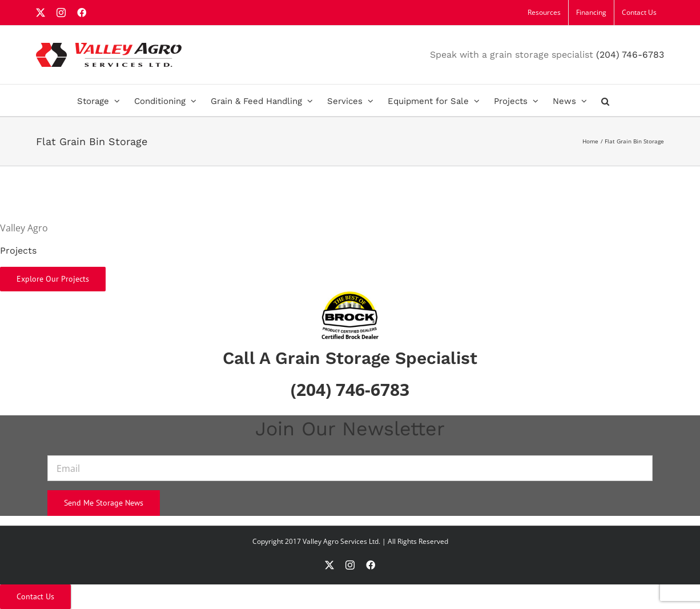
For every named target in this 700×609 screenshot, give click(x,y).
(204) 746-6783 (630, 55)
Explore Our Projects (53, 279)
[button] (605, 100)
